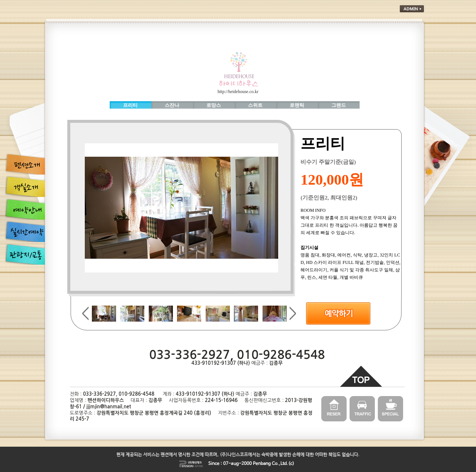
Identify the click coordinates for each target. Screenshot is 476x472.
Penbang (262, 464)
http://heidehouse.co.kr (238, 92)
